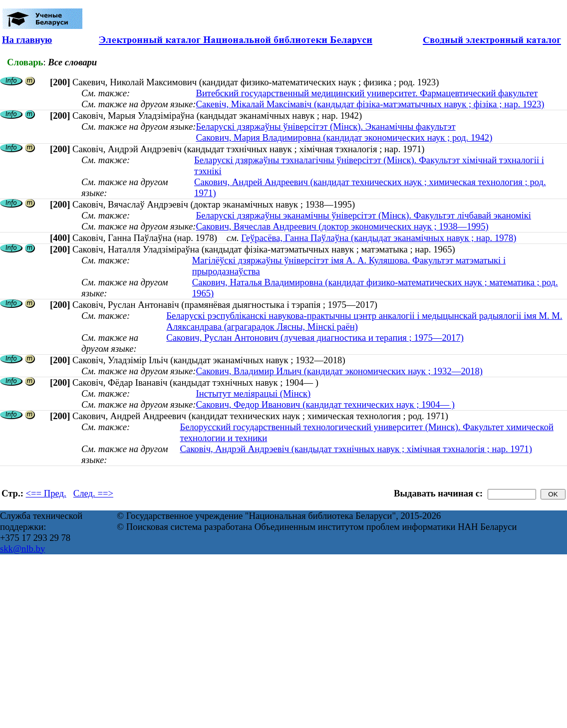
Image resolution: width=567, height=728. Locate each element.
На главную (27, 40)
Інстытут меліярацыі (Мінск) (253, 393)
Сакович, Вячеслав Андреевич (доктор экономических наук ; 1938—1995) (342, 226)
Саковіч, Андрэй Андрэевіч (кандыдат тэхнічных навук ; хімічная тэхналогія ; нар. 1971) (356, 449)
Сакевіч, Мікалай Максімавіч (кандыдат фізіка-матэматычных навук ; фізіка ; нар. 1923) (370, 104)
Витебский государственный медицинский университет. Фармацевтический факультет (367, 93)
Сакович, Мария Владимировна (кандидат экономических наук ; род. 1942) (344, 137)
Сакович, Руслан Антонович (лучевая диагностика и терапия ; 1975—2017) (315, 338)
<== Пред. (46, 493)
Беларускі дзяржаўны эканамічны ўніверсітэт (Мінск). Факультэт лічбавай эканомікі (363, 215)
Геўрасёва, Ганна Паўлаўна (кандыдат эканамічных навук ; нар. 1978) (379, 238)
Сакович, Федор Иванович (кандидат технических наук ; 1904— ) (325, 404)
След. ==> (93, 493)
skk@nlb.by (22, 549)
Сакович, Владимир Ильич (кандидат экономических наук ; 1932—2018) (339, 371)
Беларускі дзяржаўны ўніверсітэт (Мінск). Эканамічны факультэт (325, 126)
